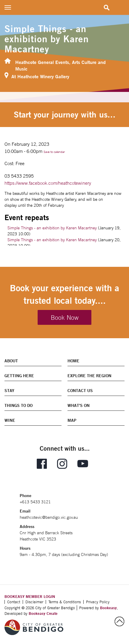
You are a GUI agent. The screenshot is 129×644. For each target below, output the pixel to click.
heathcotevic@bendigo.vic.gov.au (49, 517)
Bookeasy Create (43, 613)
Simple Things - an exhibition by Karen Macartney (52, 228)
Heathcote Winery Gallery (43, 76)
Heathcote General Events (42, 62)
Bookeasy (108, 608)
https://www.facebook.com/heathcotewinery (48, 183)
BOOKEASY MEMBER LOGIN (30, 596)
